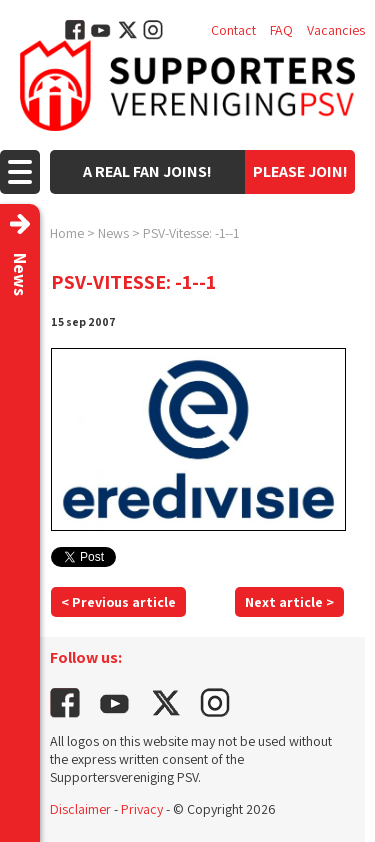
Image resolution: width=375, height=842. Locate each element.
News (113, 233)
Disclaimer (80, 809)
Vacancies (336, 30)
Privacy (142, 809)
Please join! (300, 171)
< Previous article (118, 602)
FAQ (281, 30)
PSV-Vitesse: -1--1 (191, 233)
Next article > (289, 602)
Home (67, 233)
